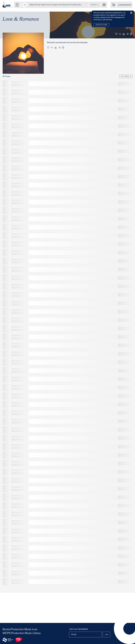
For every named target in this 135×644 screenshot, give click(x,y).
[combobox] (94, 5)
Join (106, 635)
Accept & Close (101, 25)
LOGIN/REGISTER (125, 5)
